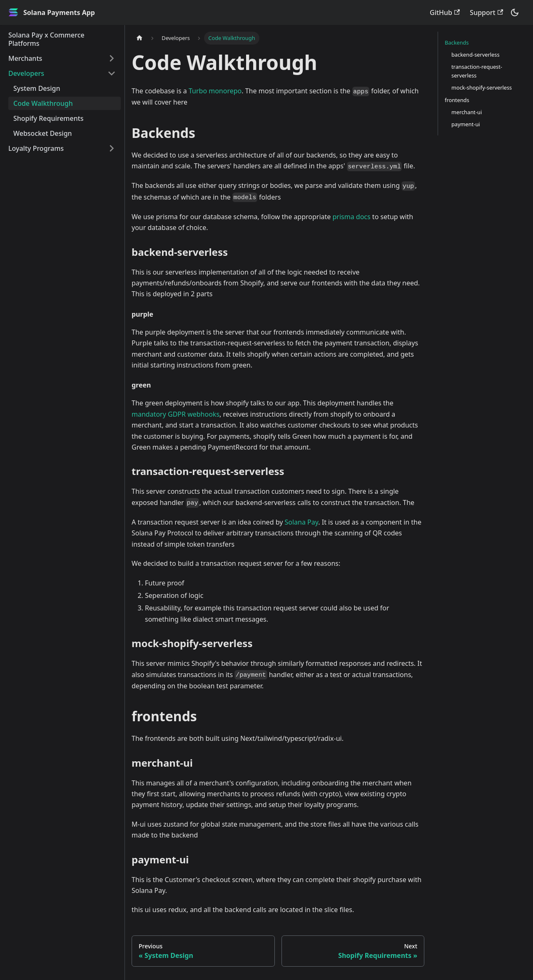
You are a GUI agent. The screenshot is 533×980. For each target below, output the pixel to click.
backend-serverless (476, 55)
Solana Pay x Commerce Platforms (46, 39)
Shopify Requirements (49, 118)
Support (486, 12)
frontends (457, 100)
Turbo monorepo (215, 91)
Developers (26, 73)
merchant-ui (467, 112)
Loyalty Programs (36, 148)
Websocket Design (43, 133)
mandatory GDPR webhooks (176, 414)
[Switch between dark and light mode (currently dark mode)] (515, 12)
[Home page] (139, 38)
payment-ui (466, 124)
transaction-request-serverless (477, 71)
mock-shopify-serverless (482, 87)
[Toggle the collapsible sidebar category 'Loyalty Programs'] (112, 148)
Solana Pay (302, 522)
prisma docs (352, 217)
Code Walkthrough (43, 103)
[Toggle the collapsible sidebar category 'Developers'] (112, 73)
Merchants (25, 58)
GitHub (445, 12)
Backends (457, 42)
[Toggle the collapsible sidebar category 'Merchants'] (112, 58)
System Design (37, 88)
